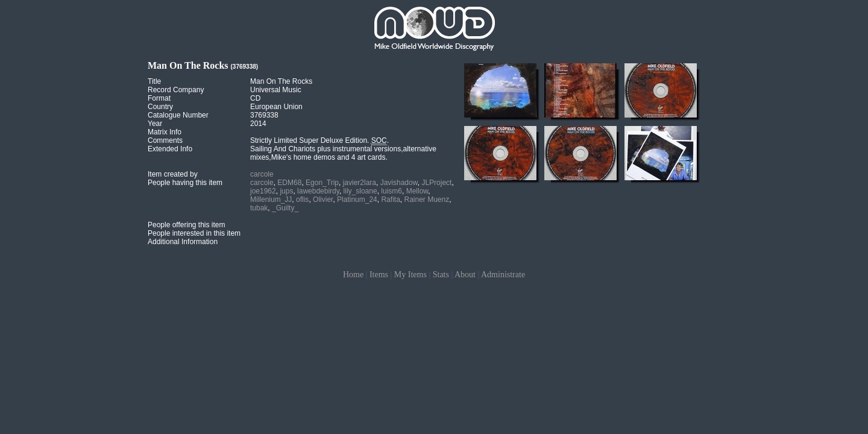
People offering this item (187, 225)
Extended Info (170, 149)
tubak (259, 208)
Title (154, 81)
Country (160, 107)
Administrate (503, 275)
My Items (410, 275)
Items (379, 275)
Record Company (176, 90)
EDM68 (289, 183)
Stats (441, 275)
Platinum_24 (357, 200)
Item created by (173, 174)
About (465, 275)
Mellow (417, 191)
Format (159, 98)
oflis (302, 200)
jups (286, 191)
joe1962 (263, 191)
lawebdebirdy (318, 191)
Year (155, 124)
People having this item (185, 183)
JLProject (436, 183)
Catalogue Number (178, 115)
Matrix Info (165, 132)
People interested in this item (194, 233)
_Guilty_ (285, 208)
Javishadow (399, 183)
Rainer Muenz (426, 200)
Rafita (390, 200)
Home (353, 275)
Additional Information (183, 242)
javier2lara (360, 183)
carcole (262, 174)
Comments (165, 140)
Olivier (323, 200)
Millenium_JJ (271, 200)
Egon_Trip (322, 183)
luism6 (392, 191)
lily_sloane (360, 191)
